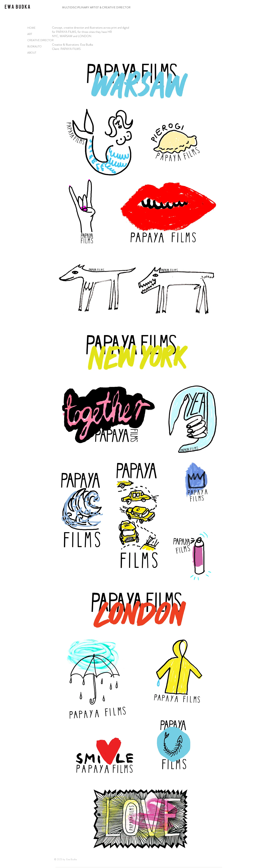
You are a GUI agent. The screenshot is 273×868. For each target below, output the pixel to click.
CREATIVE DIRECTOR (38, 40)
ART (30, 34)
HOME (31, 28)
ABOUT (32, 53)
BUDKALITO (35, 46)
